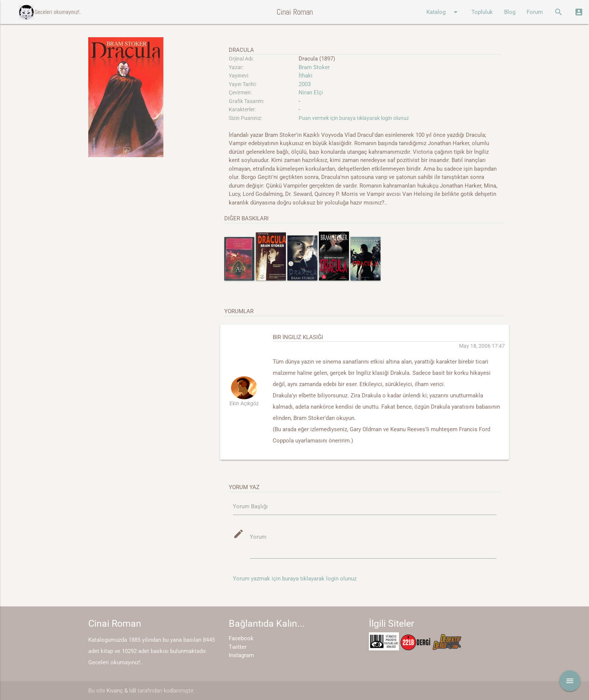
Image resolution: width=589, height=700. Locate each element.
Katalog (443, 12)
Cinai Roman (295, 12)
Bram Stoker (314, 67)
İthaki (306, 76)
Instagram (241, 655)
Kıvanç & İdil (121, 691)
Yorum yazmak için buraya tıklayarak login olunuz (295, 579)
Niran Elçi (311, 92)
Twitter (238, 647)
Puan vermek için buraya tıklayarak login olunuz (354, 118)
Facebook (241, 638)
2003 (305, 84)
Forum (535, 12)
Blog (510, 12)
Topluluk (482, 12)
